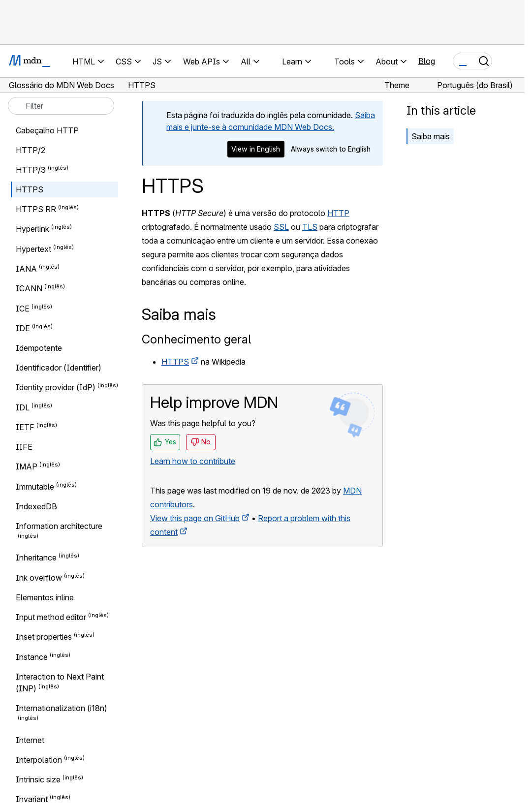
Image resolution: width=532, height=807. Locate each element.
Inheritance (36, 558)
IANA (26, 269)
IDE (23, 328)
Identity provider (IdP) (56, 388)
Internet (30, 740)
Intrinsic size (38, 779)
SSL (281, 227)
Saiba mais (431, 136)
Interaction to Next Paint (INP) (60, 683)
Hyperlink (32, 229)
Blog (427, 61)
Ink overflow (39, 578)
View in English (256, 149)
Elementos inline (45, 597)
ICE (23, 309)
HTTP (338, 213)
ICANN (29, 289)
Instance (32, 657)
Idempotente (39, 348)
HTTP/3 (31, 170)
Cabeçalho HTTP (47, 130)
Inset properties (44, 637)
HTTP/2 (31, 150)
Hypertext (33, 249)
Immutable (35, 487)
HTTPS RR (36, 209)
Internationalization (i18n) (62, 708)
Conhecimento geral (196, 339)
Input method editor (51, 617)
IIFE (24, 447)
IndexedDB (36, 506)
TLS (310, 227)
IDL (23, 407)
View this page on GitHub (195, 518)
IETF (25, 427)
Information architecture (59, 526)
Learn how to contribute (193, 461)
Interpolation (39, 760)
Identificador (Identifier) (59, 368)
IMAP (27, 467)
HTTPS (175, 362)
